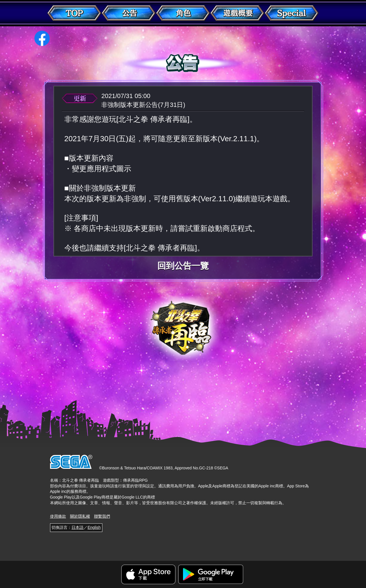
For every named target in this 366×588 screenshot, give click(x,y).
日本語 (77, 527)
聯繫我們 (102, 516)
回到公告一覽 (183, 266)
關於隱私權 (80, 516)
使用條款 (58, 516)
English (94, 527)
